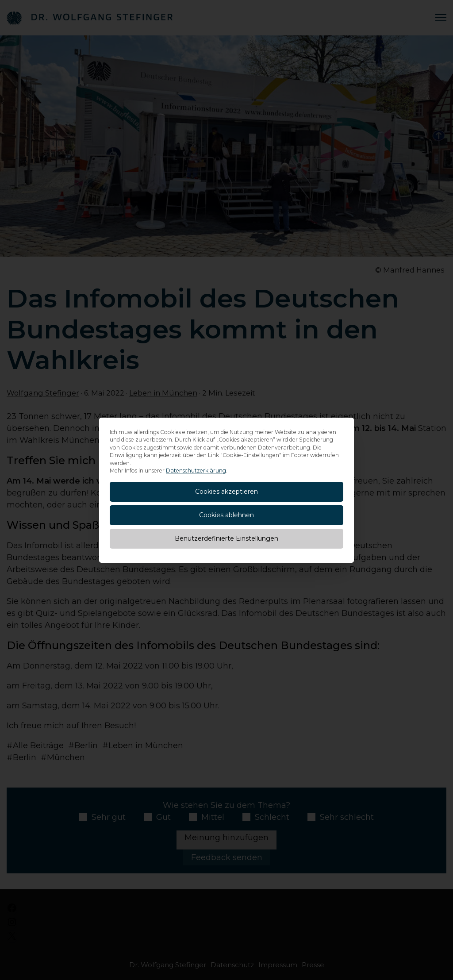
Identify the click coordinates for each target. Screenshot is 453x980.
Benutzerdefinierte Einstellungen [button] (226, 538)
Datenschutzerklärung (196, 471)
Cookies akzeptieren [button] (226, 492)
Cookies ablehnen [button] (226, 515)
